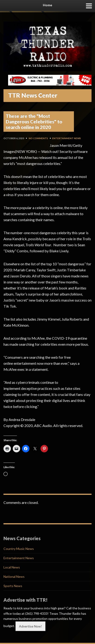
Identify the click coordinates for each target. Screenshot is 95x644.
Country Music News (19, 549)
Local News (12, 567)
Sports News (13, 586)
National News (14, 577)
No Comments (38, 138)
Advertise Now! (30, 626)
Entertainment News (66, 138)
